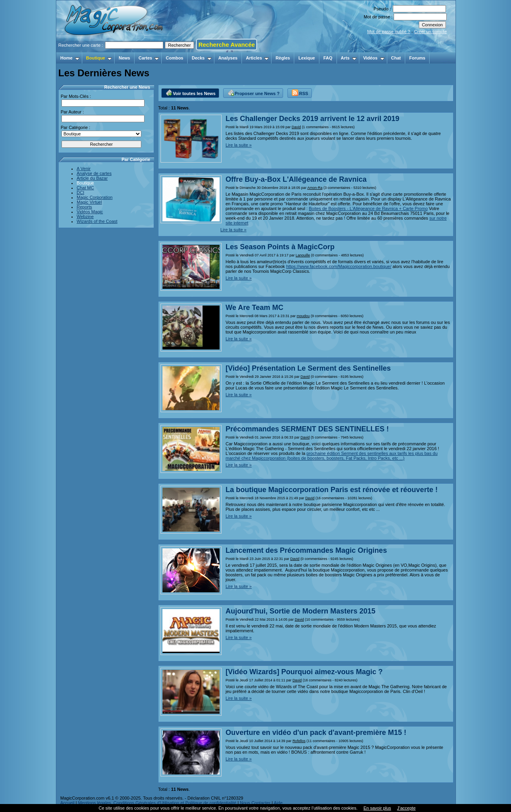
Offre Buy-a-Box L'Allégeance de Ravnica (296, 179)
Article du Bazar (92, 178)
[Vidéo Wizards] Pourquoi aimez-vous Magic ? (304, 672)
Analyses (228, 58)
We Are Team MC (255, 308)
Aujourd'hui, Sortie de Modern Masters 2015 (300, 611)
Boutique (99, 58)
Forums (417, 58)
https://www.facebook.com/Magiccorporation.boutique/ (339, 266)
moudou (303, 316)
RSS (300, 92)
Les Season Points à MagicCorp (280, 247)
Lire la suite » (239, 145)
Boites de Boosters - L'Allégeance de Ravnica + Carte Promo (368, 208)
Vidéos (374, 58)
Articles (257, 58)
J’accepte (406, 808)
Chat (396, 58)
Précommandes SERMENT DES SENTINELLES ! (307, 429)
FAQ (328, 58)
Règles (283, 58)
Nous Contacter (255, 803)
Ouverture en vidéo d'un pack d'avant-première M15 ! (316, 733)
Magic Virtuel (89, 202)
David (296, 127)
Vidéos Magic (90, 212)
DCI (80, 193)
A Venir (84, 169)
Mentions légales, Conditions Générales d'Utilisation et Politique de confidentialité (157, 803)
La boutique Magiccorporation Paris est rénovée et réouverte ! (332, 490)
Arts (349, 58)
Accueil (67, 803)
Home (70, 58)
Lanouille (303, 255)
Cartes (149, 58)
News (124, 58)
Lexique (307, 58)
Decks (201, 58)
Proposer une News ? (254, 92)
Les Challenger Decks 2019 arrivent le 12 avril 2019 (312, 119)
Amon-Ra (315, 188)
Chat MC (85, 188)
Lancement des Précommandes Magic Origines (306, 550)
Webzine (85, 216)
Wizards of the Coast (97, 221)
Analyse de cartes (94, 173)
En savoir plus (377, 808)
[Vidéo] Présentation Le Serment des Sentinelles (308, 368)
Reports (84, 207)
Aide (278, 803)
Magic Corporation (95, 197)
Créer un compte (430, 32)
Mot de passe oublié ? (389, 32)
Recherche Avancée (227, 45)
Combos (174, 58)
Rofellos (299, 741)
